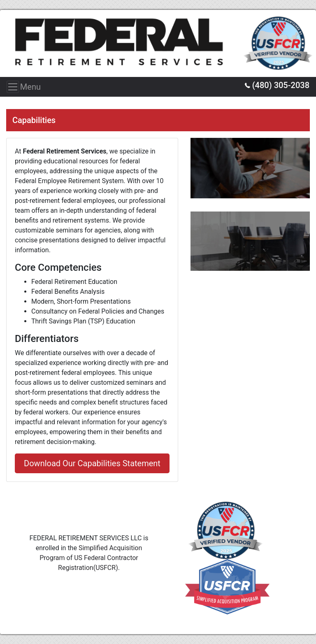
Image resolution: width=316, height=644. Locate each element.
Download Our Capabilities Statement (92, 463)
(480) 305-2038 (277, 85)
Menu (15, 87)
